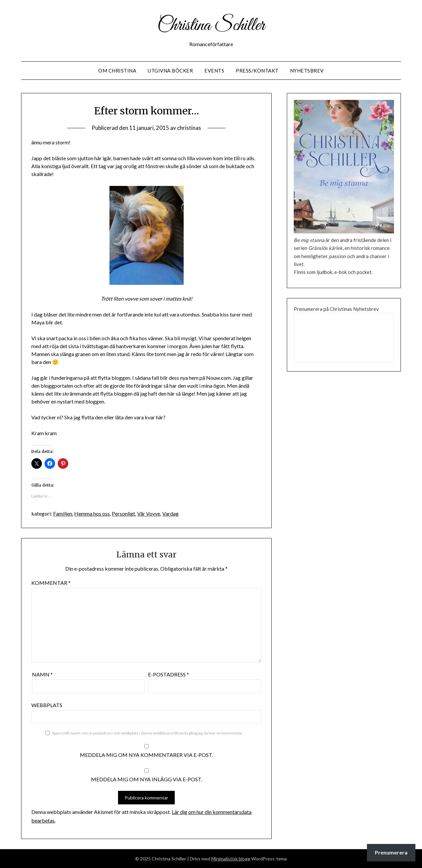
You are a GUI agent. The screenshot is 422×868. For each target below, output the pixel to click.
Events (214, 71)
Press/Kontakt (257, 71)
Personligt (123, 513)
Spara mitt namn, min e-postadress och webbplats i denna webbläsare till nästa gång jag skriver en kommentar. (148, 733)
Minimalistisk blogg (231, 859)
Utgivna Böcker (170, 71)
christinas (189, 128)
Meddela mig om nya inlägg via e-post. (147, 779)
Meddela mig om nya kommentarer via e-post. (146, 755)
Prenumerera (391, 852)
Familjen (63, 513)
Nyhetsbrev (307, 71)
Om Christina (117, 71)
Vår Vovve (149, 513)
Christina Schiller (211, 26)
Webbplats (47, 705)
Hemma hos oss (92, 513)
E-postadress (168, 674)
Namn (42, 674)
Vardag (170, 513)
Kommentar (51, 583)
